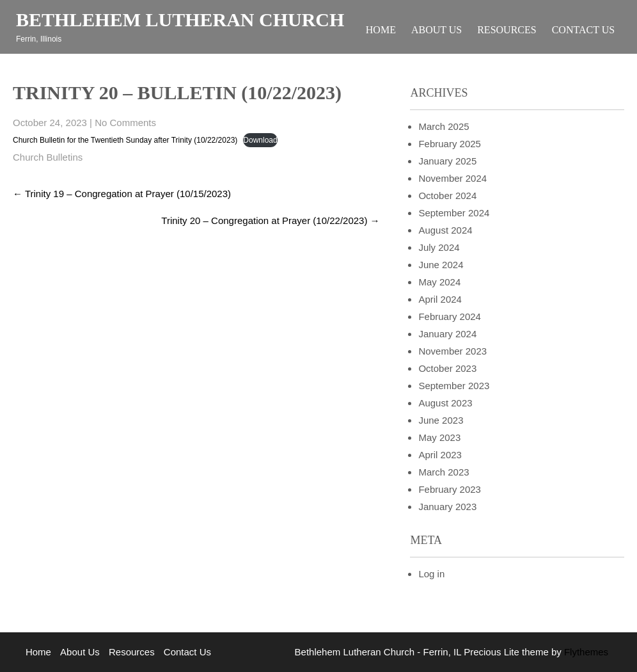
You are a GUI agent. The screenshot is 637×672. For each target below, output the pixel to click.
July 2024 (439, 247)
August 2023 (445, 403)
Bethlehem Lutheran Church (180, 20)
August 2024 (445, 230)
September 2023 (454, 386)
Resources (507, 30)
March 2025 (444, 126)
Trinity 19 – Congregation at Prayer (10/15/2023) (122, 194)
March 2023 (444, 472)
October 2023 (447, 368)
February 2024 (450, 316)
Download (260, 140)
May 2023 (439, 437)
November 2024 (452, 178)
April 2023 (440, 455)
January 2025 (447, 161)
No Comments (125, 123)
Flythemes (585, 652)
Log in (431, 574)
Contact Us (583, 30)
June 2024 (441, 265)
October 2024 (447, 196)
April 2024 (440, 299)
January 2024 (447, 334)
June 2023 (441, 420)
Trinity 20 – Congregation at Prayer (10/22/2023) (270, 220)
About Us (436, 30)
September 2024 (454, 213)
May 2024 (439, 282)
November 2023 (452, 351)
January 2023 (447, 507)
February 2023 (450, 489)
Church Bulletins (48, 157)
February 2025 (450, 144)
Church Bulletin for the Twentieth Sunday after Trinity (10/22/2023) (125, 140)
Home (381, 30)
